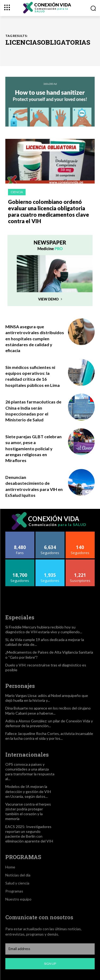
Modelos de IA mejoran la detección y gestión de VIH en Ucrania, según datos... (28, 791)
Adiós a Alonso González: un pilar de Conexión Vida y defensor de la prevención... (49, 723)
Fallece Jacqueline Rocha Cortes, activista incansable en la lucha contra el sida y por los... (49, 736)
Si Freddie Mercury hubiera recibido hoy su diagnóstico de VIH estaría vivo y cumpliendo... (44, 629)
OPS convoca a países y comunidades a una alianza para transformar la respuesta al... (30, 772)
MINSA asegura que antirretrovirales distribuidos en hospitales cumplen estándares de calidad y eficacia (35, 339)
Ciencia (17, 192)
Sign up (50, 964)
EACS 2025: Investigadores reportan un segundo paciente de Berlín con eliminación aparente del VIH (29, 834)
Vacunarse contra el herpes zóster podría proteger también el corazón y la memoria (28, 811)
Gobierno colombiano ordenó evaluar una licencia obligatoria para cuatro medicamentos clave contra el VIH (49, 211)
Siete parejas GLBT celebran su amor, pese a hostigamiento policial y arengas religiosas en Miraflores (33, 449)
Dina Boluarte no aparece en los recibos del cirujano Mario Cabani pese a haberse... (48, 710)
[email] (50, 949)
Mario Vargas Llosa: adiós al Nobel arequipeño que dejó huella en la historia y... (47, 698)
